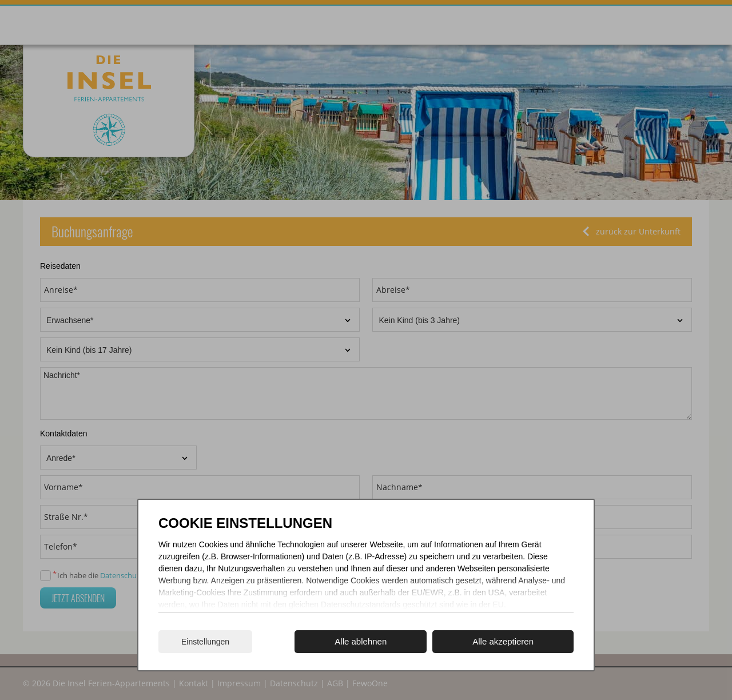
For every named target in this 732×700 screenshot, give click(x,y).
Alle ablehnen (361, 641)
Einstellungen (205, 642)
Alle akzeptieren (503, 641)
